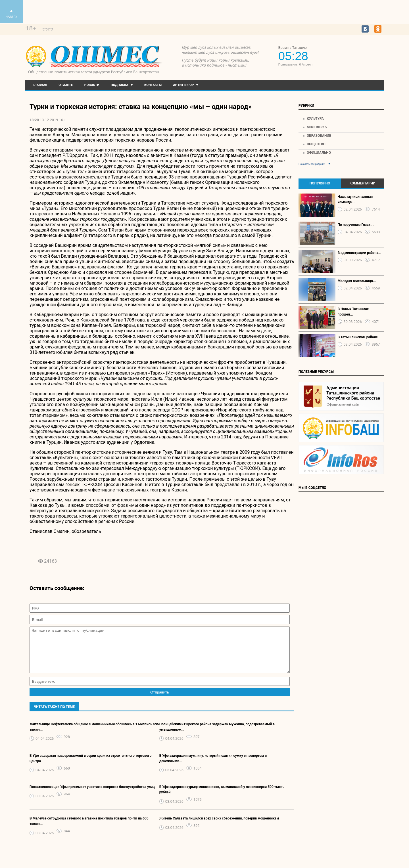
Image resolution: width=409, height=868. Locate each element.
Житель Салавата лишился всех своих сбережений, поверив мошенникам (219, 827)
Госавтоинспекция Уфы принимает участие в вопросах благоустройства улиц (92, 795)
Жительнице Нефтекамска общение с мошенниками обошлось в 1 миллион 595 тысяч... (94, 735)
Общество (316, 144)
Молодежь (317, 127)
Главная (40, 85)
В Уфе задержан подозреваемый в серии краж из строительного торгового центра (90, 767)
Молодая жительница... (357, 281)
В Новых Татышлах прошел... (353, 312)
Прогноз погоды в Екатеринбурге (358, 57)
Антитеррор (183, 85)
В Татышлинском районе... (359, 337)
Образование (319, 136)
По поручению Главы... (356, 225)
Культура (315, 119)
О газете (66, 85)
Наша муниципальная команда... (355, 199)
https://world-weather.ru (358, 52)
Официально (319, 153)
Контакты (153, 85)
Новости (92, 85)
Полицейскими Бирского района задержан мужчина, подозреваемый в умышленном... (217, 735)
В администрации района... (360, 253)
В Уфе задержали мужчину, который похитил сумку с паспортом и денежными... (213, 767)
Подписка (120, 85)
